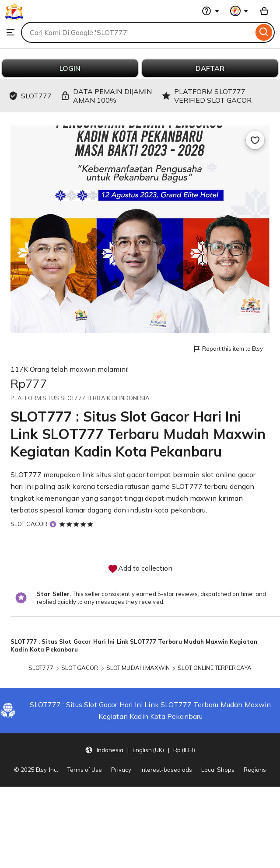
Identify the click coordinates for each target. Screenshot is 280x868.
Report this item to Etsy (228, 349)
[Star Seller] (53, 524)
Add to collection (140, 569)
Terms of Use (85, 770)
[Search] (264, 32)
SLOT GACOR (29, 524)
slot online (219, 474)
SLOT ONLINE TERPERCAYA (215, 668)
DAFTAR (210, 68)
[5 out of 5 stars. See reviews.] (77, 524)
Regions (255, 770)
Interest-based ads (166, 770)
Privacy (121, 770)
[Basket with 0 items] (264, 11)
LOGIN (70, 68)
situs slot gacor (121, 474)
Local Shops (218, 770)
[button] (140, 749)
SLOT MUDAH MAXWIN (138, 668)
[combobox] (137, 32)
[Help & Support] (210, 11)
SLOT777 (26, 474)
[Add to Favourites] (255, 140)
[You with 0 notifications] (239, 11)
